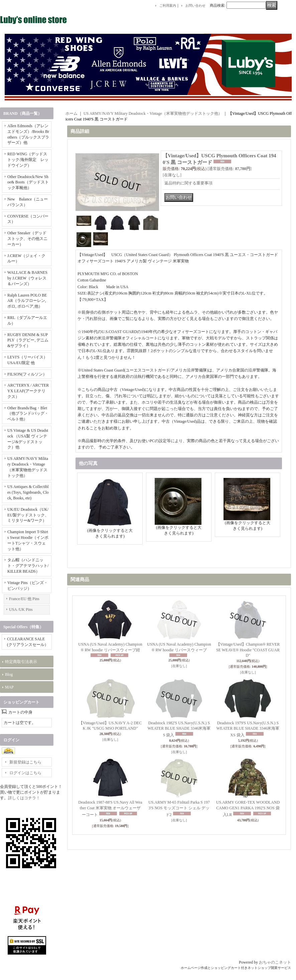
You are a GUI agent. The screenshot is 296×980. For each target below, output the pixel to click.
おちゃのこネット (275, 962)
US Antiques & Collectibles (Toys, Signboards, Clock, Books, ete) (28, 492)
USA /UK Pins (21, 609)
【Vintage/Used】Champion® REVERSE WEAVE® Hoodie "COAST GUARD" (248, 650)
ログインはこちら (25, 773)
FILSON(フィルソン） (27, 374)
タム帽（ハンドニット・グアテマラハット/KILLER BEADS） (28, 566)
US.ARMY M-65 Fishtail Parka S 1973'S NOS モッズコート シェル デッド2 (179, 808)
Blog (9, 674)
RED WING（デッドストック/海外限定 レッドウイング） (28, 160)
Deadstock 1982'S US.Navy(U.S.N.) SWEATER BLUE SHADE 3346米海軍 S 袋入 (179, 729)
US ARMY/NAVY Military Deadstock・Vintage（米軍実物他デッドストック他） (153, 113)
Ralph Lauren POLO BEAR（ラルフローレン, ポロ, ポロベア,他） (27, 301)
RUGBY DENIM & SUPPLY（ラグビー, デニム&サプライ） (28, 340)
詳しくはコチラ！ (24, 798)
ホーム (71, 113)
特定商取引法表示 (21, 662)
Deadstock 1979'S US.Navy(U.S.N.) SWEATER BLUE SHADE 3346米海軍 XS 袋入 (248, 729)
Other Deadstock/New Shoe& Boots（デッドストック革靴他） (28, 182)
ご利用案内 (168, 6)
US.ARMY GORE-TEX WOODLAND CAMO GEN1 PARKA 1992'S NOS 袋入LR (248, 808)
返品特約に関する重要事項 (188, 183)
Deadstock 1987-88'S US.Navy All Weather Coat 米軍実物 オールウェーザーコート (110, 808)
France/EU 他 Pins (24, 599)
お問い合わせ (195, 6)
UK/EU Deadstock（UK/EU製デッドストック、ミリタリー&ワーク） (28, 515)
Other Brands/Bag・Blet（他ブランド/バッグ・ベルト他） (28, 414)
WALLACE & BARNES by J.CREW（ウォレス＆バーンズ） (27, 278)
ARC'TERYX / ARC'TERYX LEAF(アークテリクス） (28, 391)
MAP (9, 687)
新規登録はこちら (25, 762)
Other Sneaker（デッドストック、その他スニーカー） (27, 239)
